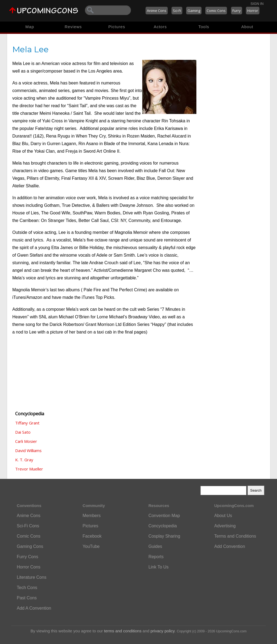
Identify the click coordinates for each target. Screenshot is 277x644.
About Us (223, 516)
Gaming (194, 11)
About (247, 27)
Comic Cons (216, 11)
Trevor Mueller (29, 469)
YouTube (91, 546)
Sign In (257, 4)
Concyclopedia (163, 526)
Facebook (92, 536)
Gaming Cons (30, 546)
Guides (155, 546)
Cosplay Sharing (164, 536)
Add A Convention (34, 608)
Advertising (225, 526)
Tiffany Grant (27, 423)
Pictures (117, 27)
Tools (204, 27)
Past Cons (27, 598)
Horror (253, 11)
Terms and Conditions (235, 536)
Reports (156, 557)
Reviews (73, 27)
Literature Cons (32, 577)
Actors (160, 27)
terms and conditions (123, 631)
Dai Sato (23, 432)
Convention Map (164, 516)
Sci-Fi (177, 11)
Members (92, 516)
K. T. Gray (24, 460)
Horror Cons (29, 567)
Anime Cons (157, 11)
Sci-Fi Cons (28, 526)
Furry (237, 11)
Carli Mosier (26, 441)
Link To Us (159, 567)
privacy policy (162, 631)
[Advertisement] (39, 376)
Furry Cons (27, 557)
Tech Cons (27, 588)
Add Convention (230, 546)
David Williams (28, 450)
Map (30, 27)
